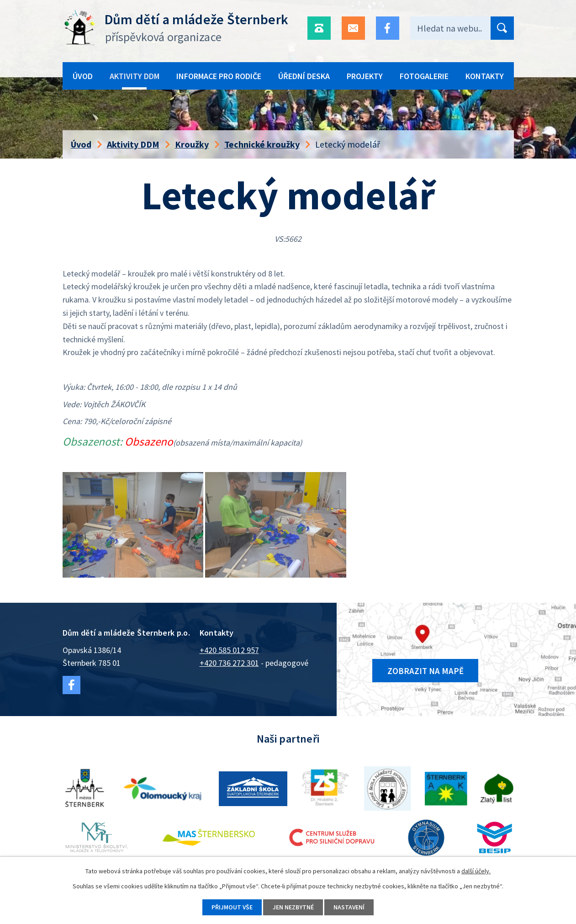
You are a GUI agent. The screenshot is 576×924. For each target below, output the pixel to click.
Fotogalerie (424, 76)
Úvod (83, 76)
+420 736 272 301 (229, 663)
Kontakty (485, 76)
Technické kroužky (262, 144)
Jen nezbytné (293, 907)
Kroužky (192, 144)
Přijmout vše (231, 907)
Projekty (365, 76)
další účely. (476, 871)
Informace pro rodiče (219, 76)
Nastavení (350, 907)
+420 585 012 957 (229, 650)
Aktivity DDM (135, 76)
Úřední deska (304, 76)
